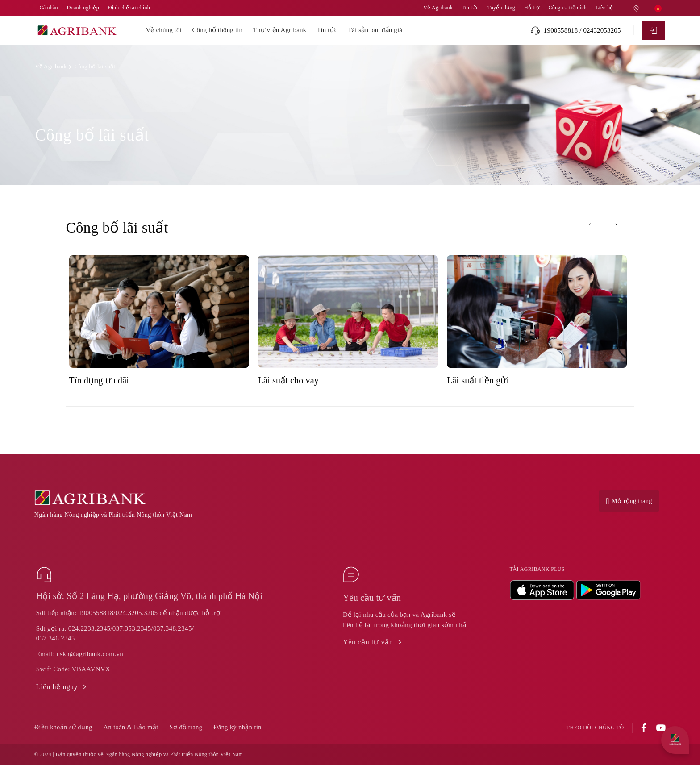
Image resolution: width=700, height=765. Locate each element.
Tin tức (470, 8)
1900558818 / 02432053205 (576, 31)
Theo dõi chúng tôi (596, 728)
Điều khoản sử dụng (63, 727)
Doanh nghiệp (83, 8)
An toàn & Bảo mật (131, 727)
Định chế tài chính (129, 8)
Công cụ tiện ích (567, 8)
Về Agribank (438, 8)
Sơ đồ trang (186, 727)
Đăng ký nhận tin (237, 727)
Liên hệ (604, 8)
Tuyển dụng (501, 8)
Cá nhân (48, 8)
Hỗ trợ (532, 8)
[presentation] (590, 224)
